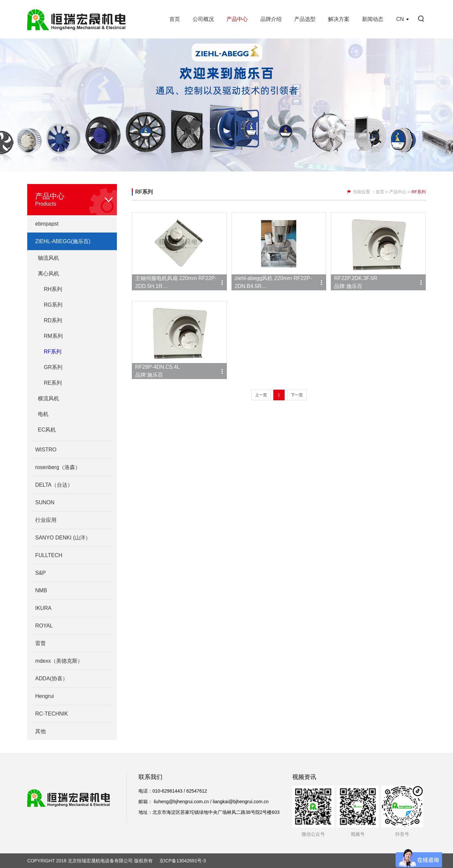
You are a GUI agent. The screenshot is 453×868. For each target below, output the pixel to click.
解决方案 (339, 19)
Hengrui (45, 696)
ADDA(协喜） (51, 678)
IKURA (43, 608)
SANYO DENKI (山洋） (63, 538)
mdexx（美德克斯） (59, 661)
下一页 (297, 395)
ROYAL (44, 626)
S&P (41, 573)
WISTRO (46, 450)
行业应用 (46, 520)
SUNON (45, 502)
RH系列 (53, 289)
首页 (175, 19)
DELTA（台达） (54, 485)
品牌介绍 (271, 19)
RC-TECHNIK (52, 714)
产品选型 (305, 19)
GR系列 (53, 367)
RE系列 (53, 383)
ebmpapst (47, 224)
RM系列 (53, 336)
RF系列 (53, 352)
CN (400, 19)
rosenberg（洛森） (58, 467)
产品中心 (237, 19)
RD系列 (53, 320)
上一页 (261, 395)
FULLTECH (49, 555)
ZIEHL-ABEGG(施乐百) (63, 241)
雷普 (41, 643)
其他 (41, 731)
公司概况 (203, 19)
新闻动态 (373, 19)
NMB (41, 590)
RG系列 (53, 305)
